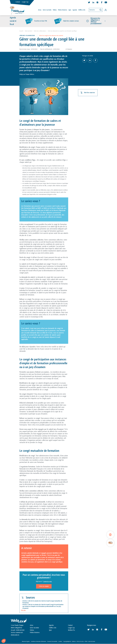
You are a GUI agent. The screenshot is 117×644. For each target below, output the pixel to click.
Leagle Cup (25, 2)
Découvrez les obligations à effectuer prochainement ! (96, 21)
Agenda (75, 10)
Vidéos (55, 10)
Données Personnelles (52, 642)
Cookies (60, 642)
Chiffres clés (82, 10)
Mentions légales (26, 642)
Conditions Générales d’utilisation (39, 642)
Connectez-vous (47, 582)
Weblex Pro (71, 630)
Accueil (21, 31)
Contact (18, 2)
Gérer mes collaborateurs (40, 31)
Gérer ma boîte (47, 10)
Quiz (70, 10)
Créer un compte (44, 586)
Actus (40, 10)
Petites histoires (63, 10)
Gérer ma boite (28, 31)
